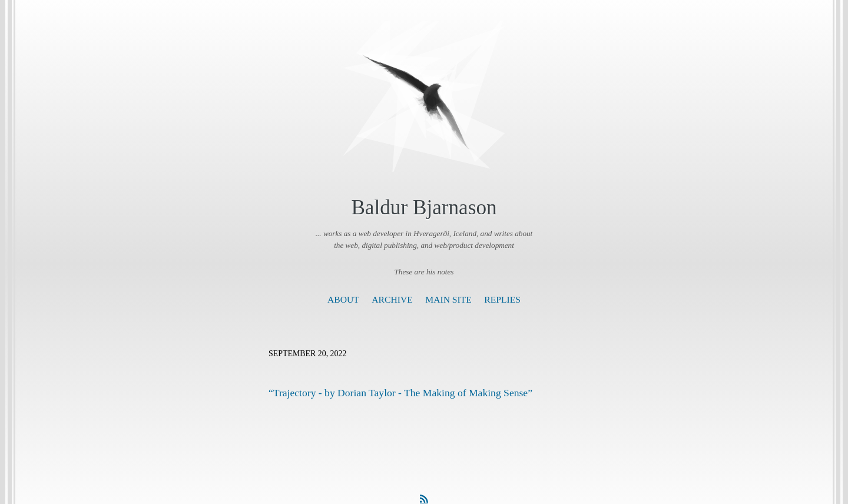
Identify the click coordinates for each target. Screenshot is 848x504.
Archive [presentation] (392, 299)
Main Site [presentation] (448, 299)
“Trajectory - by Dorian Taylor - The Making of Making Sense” (400, 393)
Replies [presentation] (502, 299)
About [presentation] (343, 299)
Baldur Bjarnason (424, 208)
